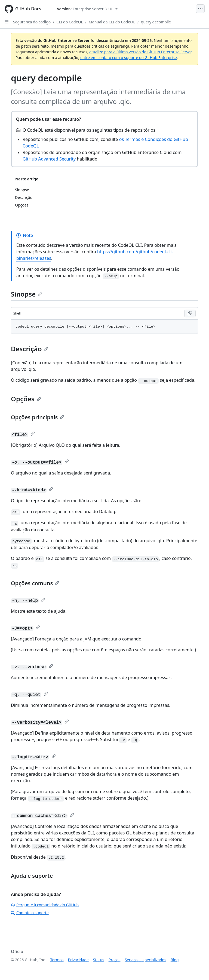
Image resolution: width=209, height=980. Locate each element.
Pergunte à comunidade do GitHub (45, 905)
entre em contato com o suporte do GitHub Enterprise (129, 58)
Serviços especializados (145, 960)
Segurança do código (32, 22)
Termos (57, 960)
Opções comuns (35, 583)
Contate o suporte (30, 913)
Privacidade (78, 960)
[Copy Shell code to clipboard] (190, 313)
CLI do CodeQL (70, 22)
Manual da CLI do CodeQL (112, 22)
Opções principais (38, 417)
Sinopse (27, 294)
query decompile (156, 22)
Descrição (30, 349)
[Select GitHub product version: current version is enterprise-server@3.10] (87, 9)
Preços (115, 960)
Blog (175, 960)
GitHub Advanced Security (49, 159)
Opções (26, 399)
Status (99, 960)
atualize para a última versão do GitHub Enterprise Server (140, 52)
